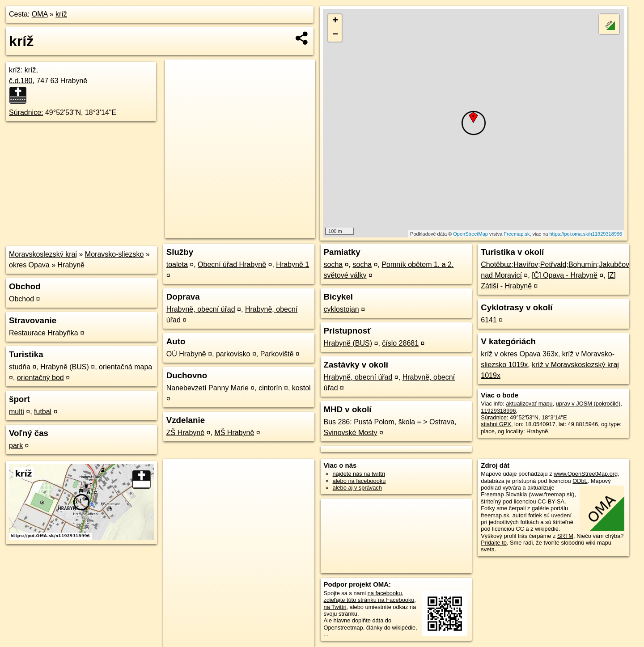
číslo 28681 (400, 343)
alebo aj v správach (357, 488)
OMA (40, 14)
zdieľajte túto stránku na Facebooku (369, 600)
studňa (20, 367)
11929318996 (498, 411)
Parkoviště (277, 354)
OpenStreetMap (470, 234)
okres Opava (29, 265)
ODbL (580, 481)
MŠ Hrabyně (234, 433)
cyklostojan (341, 309)
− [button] (335, 35)
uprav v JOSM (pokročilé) (588, 404)
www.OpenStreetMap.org (586, 474)
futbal (43, 412)
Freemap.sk (517, 234)
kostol (301, 388)
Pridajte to (494, 543)
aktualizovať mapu (529, 404)
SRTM (565, 536)
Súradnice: (26, 112)
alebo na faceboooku (359, 481)
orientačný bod (40, 378)
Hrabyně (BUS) (64, 367)
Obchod (21, 299)
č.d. (21, 81)
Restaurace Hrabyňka (44, 333)
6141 (489, 320)
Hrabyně (71, 265)
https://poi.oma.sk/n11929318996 (586, 234)
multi (17, 412)
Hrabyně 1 (292, 264)
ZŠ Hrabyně (185, 433)
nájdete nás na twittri (359, 474)
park (16, 446)
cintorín (270, 388)
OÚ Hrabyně (186, 354)
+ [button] (335, 21)
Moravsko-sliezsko (114, 254)
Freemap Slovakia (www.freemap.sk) (527, 494)
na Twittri (335, 607)
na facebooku (385, 593)
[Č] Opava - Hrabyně (565, 275)
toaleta (177, 264)
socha (333, 264)
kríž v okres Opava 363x (519, 354)
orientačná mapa (125, 367)
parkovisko (233, 354)
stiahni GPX (496, 424)
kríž (61, 14)
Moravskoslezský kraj (43, 254)
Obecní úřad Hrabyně (232, 264)
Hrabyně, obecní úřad (201, 309)
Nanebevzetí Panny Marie (208, 388)
